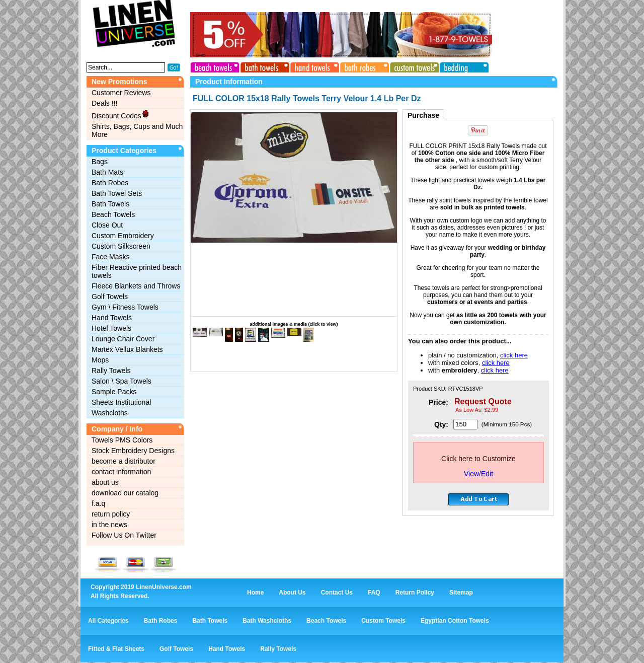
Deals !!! (104, 103)
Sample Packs (114, 392)
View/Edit (478, 474)
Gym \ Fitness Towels (125, 307)
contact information (121, 472)
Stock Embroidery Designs (133, 451)
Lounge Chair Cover (123, 339)
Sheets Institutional (121, 402)
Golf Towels (110, 297)
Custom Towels (383, 621)
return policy (111, 514)
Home (255, 593)
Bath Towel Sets (117, 193)
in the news (109, 525)
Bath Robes (110, 183)
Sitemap (461, 593)
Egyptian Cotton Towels (455, 621)
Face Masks (110, 257)
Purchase (423, 115)
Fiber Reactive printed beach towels (137, 271)
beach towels (215, 66)
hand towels (313, 66)
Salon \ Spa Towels (122, 381)
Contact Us (337, 593)
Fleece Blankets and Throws (136, 286)
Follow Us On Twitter (124, 535)
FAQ (374, 593)
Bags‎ (100, 162)
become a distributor (124, 461)
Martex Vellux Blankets (127, 349)
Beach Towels (113, 214)
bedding (461, 66)
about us (105, 482)
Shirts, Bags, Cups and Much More (137, 130)
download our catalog (125, 493)
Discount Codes (121, 115)
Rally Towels (111, 371)
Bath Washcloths (267, 621)
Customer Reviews (121, 93)
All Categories (108, 621)
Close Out (107, 225)
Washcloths (110, 413)
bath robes (363, 66)
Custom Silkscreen (121, 246)
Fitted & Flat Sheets (116, 649)
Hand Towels (112, 318)
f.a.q (98, 503)
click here (514, 355)
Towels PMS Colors (122, 440)
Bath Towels (110, 204)
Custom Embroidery (123, 236)
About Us (292, 593)
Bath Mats (107, 172)
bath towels (264, 66)
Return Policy (415, 593)
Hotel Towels (111, 328)
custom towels (412, 66)
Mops (100, 360)
